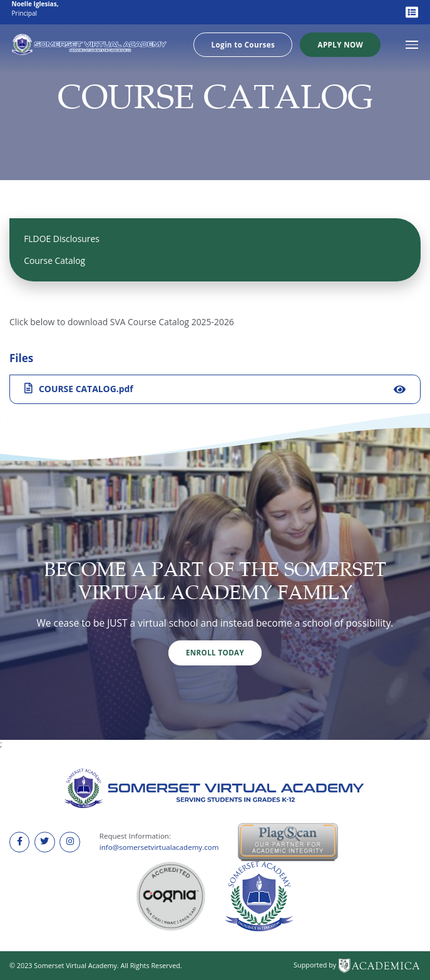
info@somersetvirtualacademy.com (159, 847)
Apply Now (341, 45)
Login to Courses (243, 45)
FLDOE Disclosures (62, 239)
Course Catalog (54, 260)
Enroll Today (215, 653)
